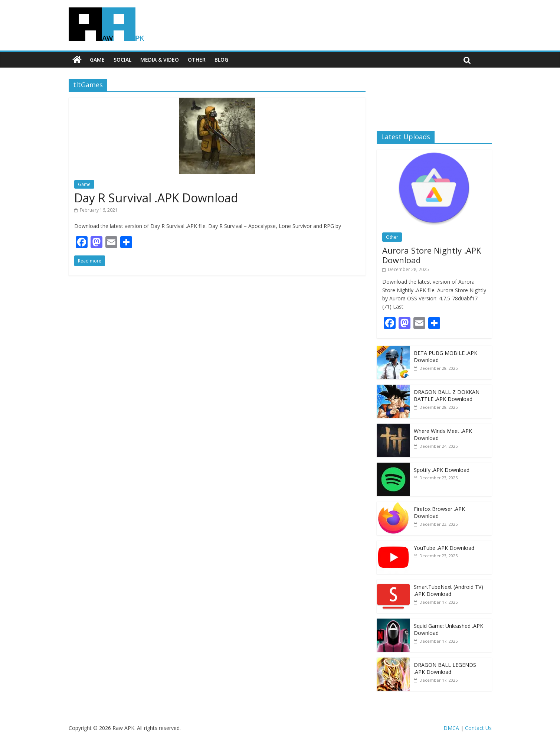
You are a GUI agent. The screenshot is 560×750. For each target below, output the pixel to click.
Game (97, 60)
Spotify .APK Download (442, 470)
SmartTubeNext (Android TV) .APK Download (448, 591)
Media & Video (160, 60)
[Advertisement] (434, 98)
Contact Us (478, 728)
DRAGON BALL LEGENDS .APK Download (445, 669)
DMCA (451, 728)
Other (197, 60)
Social (122, 60)
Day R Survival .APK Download (156, 198)
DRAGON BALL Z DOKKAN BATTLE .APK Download (447, 396)
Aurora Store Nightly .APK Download (432, 255)
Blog (221, 60)
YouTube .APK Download (444, 548)
